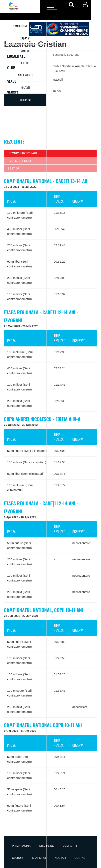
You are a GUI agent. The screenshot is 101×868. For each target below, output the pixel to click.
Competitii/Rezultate (25, 26)
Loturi (25, 63)
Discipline (46, 846)
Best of (14, 168)
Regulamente (25, 75)
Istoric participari (22, 153)
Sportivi (25, 38)
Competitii (70, 846)
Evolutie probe (20, 161)
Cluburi (25, 51)
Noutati (25, 87)
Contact (81, 858)
